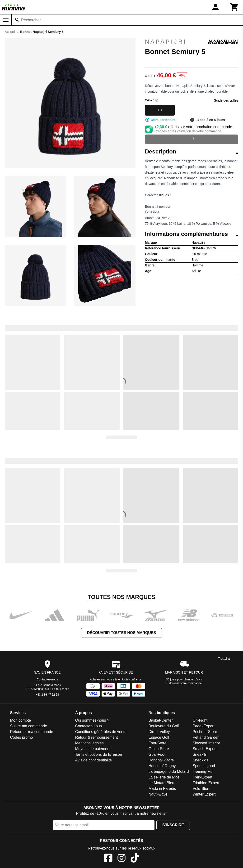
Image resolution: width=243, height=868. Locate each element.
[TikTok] (135, 859)
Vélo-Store (202, 789)
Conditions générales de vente (101, 732)
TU (160, 110)
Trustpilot (224, 659)
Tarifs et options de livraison (99, 754)
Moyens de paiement (93, 749)
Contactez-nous (47, 679)
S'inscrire (173, 825)
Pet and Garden (206, 737)
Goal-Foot (157, 754)
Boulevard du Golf (164, 726)
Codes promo (21, 737)
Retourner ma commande (31, 732)
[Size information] (157, 100)
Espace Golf (159, 737)
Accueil (10, 32)
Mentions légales (89, 743)
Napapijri (192, 42)
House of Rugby (162, 766)
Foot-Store (158, 743)
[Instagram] (121, 859)
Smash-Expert (205, 749)
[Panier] (234, 7)
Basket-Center (161, 720)
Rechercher (31, 20)
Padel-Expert (204, 726)
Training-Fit (202, 771)
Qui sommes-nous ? (92, 720)
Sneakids (201, 760)
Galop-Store (159, 749)
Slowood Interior (206, 743)
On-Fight (200, 720)
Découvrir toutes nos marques (121, 633)
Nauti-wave (158, 794)
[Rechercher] (17, 20)
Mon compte (20, 720)
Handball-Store (161, 760)
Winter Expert (204, 794)
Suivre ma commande (28, 726)
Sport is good (204, 766)
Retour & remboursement (97, 737)
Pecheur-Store (205, 732)
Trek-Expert (203, 777)
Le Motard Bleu (161, 783)
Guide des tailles (226, 100)
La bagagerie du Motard (169, 771)
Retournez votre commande (184, 683)
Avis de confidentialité (93, 760)
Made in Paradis (162, 789)
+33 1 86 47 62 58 (47, 695)
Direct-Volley (159, 732)
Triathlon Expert (206, 783)
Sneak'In (200, 754)
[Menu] (6, 20)
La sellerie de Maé (164, 777)
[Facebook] (108, 859)
